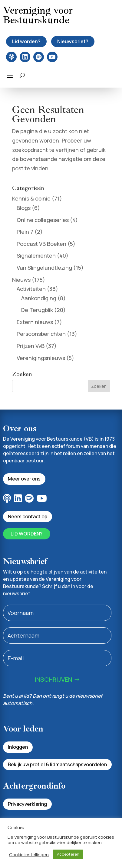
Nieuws (21, 280)
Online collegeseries (43, 220)
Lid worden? (26, 41)
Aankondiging (39, 298)
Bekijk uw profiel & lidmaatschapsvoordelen (57, 764)
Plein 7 (25, 232)
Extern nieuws (35, 322)
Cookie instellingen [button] (29, 854)
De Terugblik (37, 310)
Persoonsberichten (41, 334)
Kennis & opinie (31, 198)
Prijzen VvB (31, 346)
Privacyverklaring (27, 804)
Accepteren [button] (68, 854)
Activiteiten (31, 289)
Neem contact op (28, 516)
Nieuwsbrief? (73, 41)
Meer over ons (24, 479)
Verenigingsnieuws (41, 358)
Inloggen (18, 747)
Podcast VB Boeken (41, 244)
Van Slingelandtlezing (44, 268)
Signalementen (36, 256)
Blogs (24, 208)
